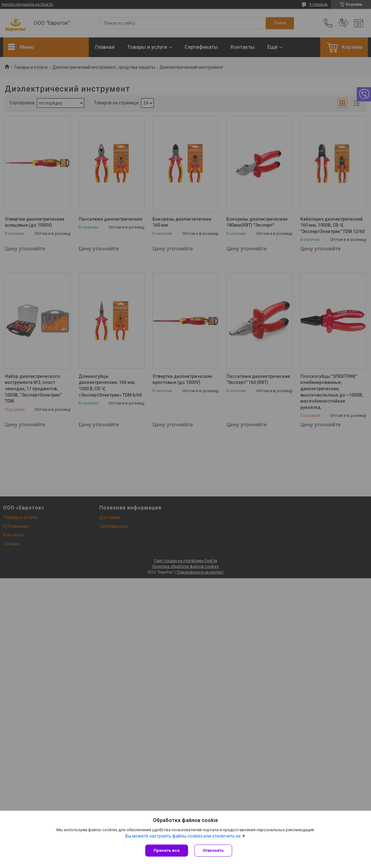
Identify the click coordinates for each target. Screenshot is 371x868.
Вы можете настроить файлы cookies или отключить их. (183, 836)
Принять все (167, 850)
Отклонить (213, 850)
